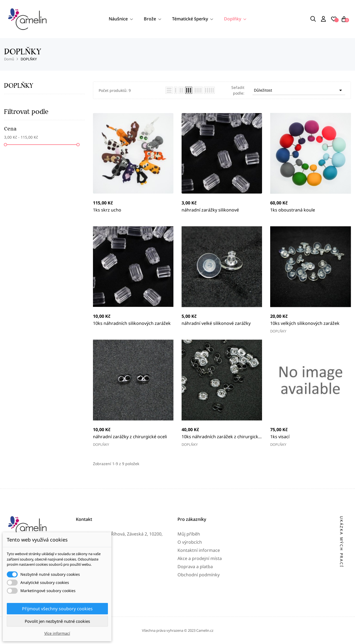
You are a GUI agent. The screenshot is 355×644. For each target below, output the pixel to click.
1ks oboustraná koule (293, 210)
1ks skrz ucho (107, 210)
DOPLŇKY (19, 85)
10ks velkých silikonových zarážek (305, 323)
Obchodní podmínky (199, 615)
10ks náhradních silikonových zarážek (132, 323)
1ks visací (280, 437)
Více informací (57, 633)
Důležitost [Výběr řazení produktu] (299, 90)
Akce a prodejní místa (200, 599)
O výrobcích (190, 583)
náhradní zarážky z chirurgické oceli (130, 437)
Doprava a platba (195, 607)
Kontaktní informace (199, 591)
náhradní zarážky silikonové (210, 210)
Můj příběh (189, 575)
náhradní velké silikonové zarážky (216, 323)
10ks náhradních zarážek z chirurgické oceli (221, 437)
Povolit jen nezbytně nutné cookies (57, 621)
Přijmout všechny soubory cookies (57, 609)
